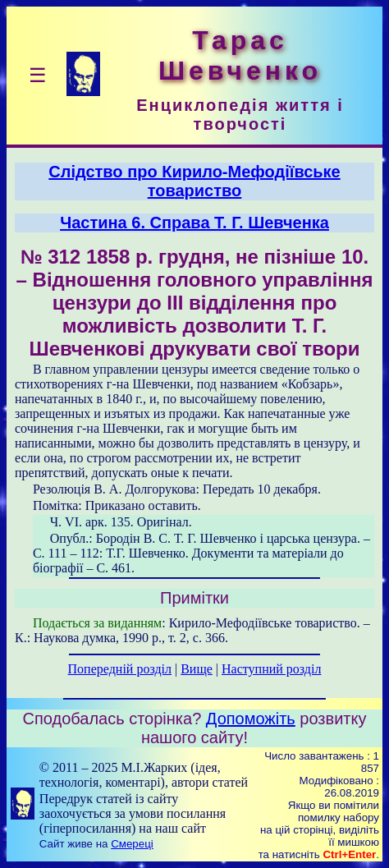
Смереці (132, 844)
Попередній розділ (120, 669)
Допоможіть (251, 719)
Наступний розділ (271, 669)
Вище (197, 669)
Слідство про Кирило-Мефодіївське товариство (194, 181)
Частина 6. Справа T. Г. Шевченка (194, 223)
